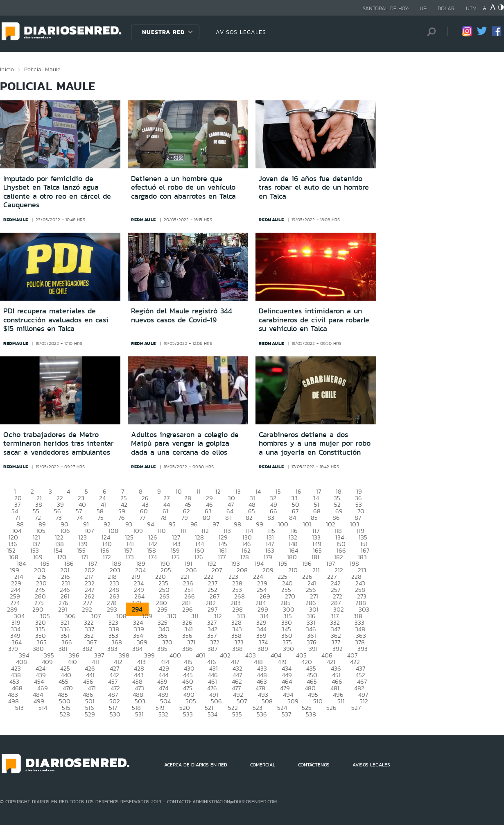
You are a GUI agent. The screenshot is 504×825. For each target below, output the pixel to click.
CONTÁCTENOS (314, 765)
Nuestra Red (163, 32)
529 (90, 714)
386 (188, 649)
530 (115, 714)
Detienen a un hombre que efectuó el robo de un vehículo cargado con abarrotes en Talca (183, 187)
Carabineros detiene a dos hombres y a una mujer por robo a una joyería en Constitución (315, 443)
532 (163, 714)
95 (172, 524)
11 (199, 491)
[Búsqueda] (429, 32)
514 (43, 708)
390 (288, 649)
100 (283, 524)
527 (356, 708)
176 (199, 557)
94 (150, 524)
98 (237, 524)
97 (216, 524)
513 (19, 708)
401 (200, 655)
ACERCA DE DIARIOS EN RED (196, 765)
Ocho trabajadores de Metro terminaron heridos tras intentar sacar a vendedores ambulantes (59, 443)
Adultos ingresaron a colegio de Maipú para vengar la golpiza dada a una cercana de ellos (185, 443)
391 (313, 649)
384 (137, 649)
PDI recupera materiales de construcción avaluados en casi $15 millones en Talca (56, 320)
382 (87, 649)
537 (286, 714)
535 (237, 714)
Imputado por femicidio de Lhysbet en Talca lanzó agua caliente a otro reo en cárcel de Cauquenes (57, 192)
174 (153, 557)
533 (188, 714)
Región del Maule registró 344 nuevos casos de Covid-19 (182, 315)
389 (263, 649)
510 (318, 701)
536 (262, 714)
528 (65, 714)
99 (260, 524)
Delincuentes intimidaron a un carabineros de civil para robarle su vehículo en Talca (314, 320)
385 (162, 649)
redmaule (16, 220)
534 (212, 714)
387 (212, 649)
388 (237, 649)
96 (194, 524)
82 (249, 518)
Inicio (7, 69)
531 (139, 714)
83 (271, 518)
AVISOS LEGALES (241, 32)
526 (331, 708)
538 (311, 714)
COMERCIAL (263, 765)
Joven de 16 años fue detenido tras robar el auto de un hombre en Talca (314, 187)
